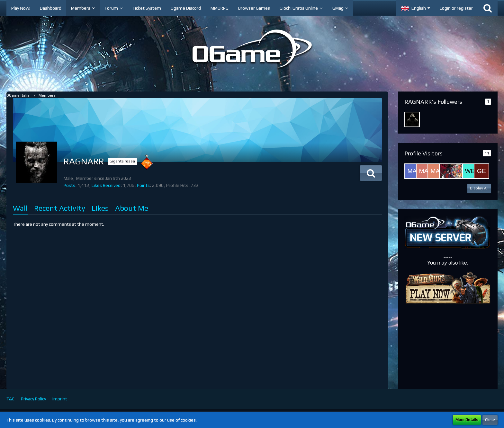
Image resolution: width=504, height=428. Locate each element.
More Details (467, 420)
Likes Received (106, 185)
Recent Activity (60, 208)
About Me (132, 208)
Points (143, 185)
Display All (479, 188)
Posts (69, 185)
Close (490, 420)
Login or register (456, 8)
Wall (20, 208)
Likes (100, 208)
